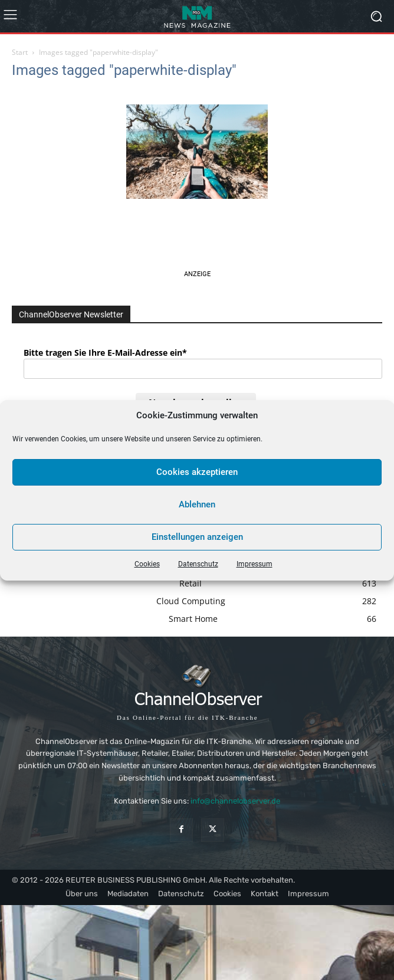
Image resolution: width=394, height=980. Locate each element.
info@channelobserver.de (235, 801)
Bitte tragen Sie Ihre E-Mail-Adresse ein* (105, 353)
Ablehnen (197, 504)
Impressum (255, 564)
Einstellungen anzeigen (197, 537)
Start (20, 52)
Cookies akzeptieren (197, 472)
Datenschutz (198, 564)
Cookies (147, 564)
